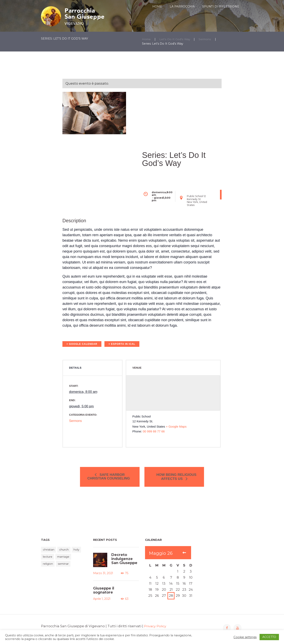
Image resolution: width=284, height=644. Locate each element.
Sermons (207, 39)
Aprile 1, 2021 (101, 602)
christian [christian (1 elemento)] (49, 554)
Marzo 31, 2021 (102, 577)
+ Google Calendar (82, 344)
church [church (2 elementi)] (66, 554)
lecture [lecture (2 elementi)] (48, 561)
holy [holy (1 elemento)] (79, 554)
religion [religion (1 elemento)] (48, 568)
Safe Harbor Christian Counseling (111, 479)
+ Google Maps (176, 434)
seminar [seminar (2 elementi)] (65, 568)
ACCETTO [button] (269, 637)
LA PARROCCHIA (182, 6)
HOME (157, 6)
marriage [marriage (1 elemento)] (65, 561)
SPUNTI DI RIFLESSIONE (221, 6)
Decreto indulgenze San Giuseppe (124, 562)
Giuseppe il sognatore (103, 594)
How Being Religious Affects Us (174, 479)
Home (147, 39)
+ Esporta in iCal (122, 344)
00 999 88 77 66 (154, 439)
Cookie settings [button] (245, 637)
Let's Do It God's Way (176, 39)
